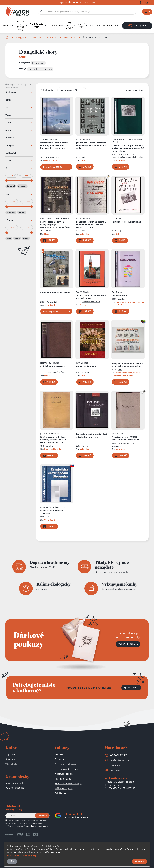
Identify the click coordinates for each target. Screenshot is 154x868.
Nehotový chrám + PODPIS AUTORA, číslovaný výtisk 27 (125, 438)
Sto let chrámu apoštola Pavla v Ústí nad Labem (91, 297)
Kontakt (59, 754)
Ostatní (94, 26)
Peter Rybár (46, 507)
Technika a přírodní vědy (21, 25)
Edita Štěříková (83, 139)
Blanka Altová (46, 218)
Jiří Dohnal (117, 218)
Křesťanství (70, 38)
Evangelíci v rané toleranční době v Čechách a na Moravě (92, 435)
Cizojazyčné (55, 26)
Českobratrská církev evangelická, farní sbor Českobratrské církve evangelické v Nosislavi (127, 157)
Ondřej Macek (118, 139)
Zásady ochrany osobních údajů (36, 826)
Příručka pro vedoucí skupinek (126, 222)
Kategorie (21, 38)
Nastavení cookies (64, 774)
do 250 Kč (22, 186)
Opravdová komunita (86, 366)
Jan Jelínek (50, 446)
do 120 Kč (11, 186)
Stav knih (10, 759)
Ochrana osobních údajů (68, 769)
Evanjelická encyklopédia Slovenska (52, 512)
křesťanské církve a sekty (40, 69)
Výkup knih (11, 764)
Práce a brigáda (63, 779)
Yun (42, 139)
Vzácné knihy (82, 25)
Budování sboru (119, 295)
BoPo (48, 517)
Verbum (85, 446)
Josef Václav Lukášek (50, 363)
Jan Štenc (85, 372)
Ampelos (121, 299)
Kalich (84, 157)
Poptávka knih (13, 754)
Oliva (120, 370)
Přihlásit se (61, 793)
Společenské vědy (37, 25)
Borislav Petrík (59, 507)
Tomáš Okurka (83, 292)
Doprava (59, 759)
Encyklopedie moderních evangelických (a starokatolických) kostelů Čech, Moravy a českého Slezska (55, 225)
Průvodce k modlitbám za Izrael (55, 292)
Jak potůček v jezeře (92, 145)
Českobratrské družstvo (56, 372)
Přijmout (139, 861)
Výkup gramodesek (15, 788)
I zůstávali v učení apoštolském (128, 148)
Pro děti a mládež (69, 26)
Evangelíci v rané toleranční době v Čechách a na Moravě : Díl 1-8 (127, 365)
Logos (120, 231)
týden (17, 238)
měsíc (26, 238)
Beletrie (7, 26)
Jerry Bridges (82, 363)
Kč (15, 175)
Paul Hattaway (51, 139)
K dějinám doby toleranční (53, 366)
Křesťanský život (53, 157)
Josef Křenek (118, 433)
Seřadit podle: (47, 90)
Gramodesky (109, 26)
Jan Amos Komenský (49, 433)
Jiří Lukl (115, 142)
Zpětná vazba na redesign (68, 784)
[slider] (7, 180)
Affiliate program (64, 788)
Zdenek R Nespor (62, 218)
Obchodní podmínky (65, 764)
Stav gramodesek (14, 783)
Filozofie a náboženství (45, 38)
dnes (9, 238)
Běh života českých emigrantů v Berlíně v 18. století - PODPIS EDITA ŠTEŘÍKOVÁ (91, 224)
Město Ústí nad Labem (91, 302)
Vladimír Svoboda (134, 139)
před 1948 (11, 212)
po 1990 (22, 212)
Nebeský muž (54, 145)
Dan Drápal (117, 292)
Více (12, 861)
